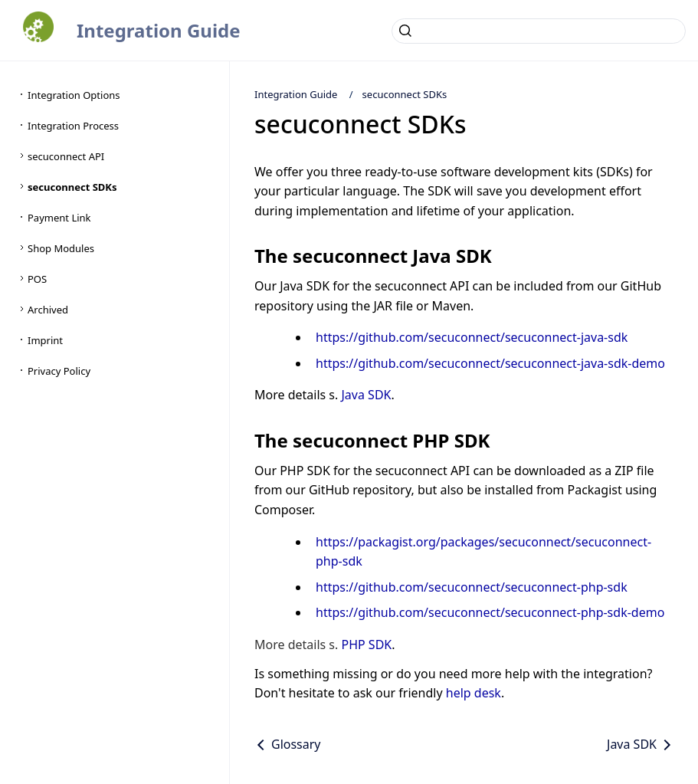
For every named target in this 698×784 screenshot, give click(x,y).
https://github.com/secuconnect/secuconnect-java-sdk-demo (490, 363)
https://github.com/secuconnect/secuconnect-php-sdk (472, 587)
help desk (474, 693)
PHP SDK (366, 645)
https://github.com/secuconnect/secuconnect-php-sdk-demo (490, 612)
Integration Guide (159, 30)
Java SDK (366, 395)
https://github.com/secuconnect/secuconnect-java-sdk (472, 337)
